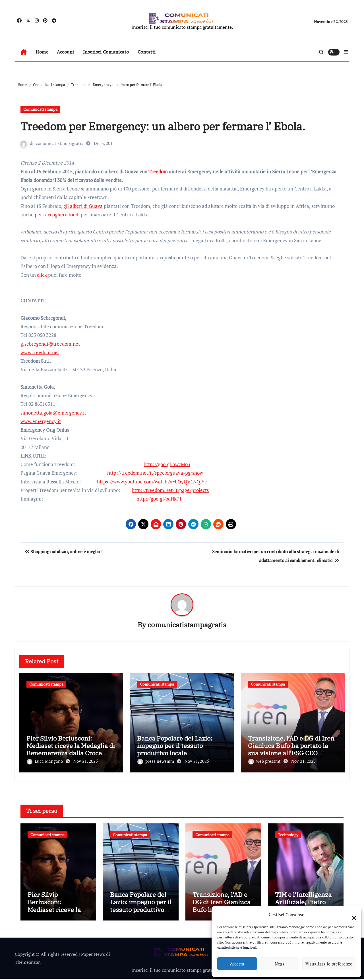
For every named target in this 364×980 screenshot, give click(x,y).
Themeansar (27, 963)
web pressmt (265, 761)
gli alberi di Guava (83, 206)
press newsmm (156, 761)
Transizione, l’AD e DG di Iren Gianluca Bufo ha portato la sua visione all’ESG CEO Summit (291, 749)
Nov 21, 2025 (86, 761)
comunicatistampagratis (60, 143)
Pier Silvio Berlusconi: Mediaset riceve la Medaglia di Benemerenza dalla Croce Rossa (71, 749)
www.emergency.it (41, 421)
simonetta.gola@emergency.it (53, 413)
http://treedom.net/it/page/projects (170, 490)
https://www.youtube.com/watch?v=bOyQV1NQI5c (152, 482)
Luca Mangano (45, 761)
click (43, 275)
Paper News (93, 955)
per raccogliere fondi (57, 215)
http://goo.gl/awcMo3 (167, 464)
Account (66, 52)
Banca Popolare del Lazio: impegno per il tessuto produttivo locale (175, 746)
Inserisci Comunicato (106, 52)
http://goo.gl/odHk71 (159, 499)
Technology (288, 833)
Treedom (158, 172)
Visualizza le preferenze (329, 964)
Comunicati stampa (40, 109)
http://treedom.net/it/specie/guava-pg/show (155, 473)
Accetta (237, 964)
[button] (351, 915)
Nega (280, 964)
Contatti (147, 52)
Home (42, 52)
